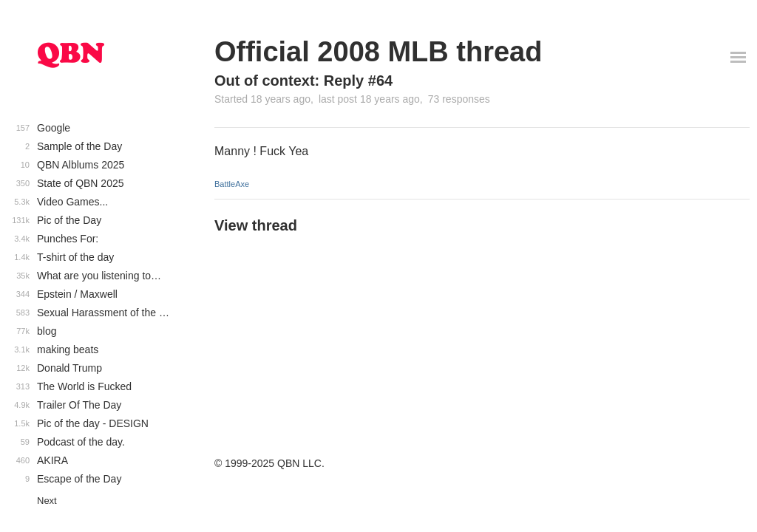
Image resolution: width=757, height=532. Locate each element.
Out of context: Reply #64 (303, 81)
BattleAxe (232, 184)
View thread (256, 225)
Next (47, 501)
